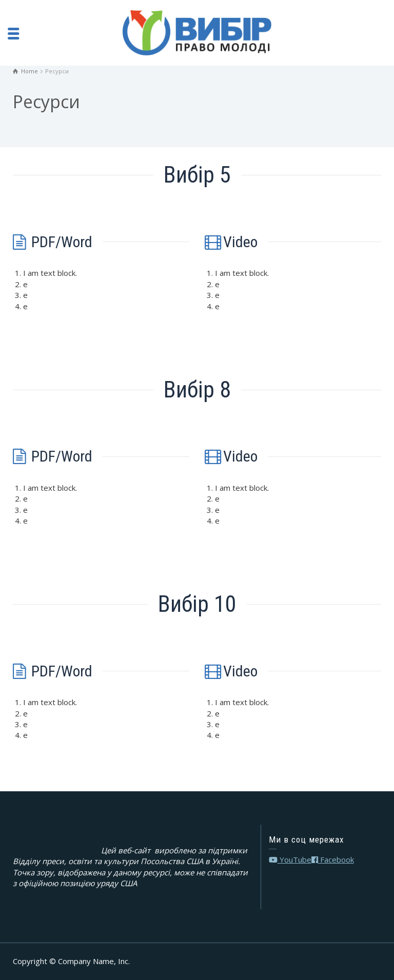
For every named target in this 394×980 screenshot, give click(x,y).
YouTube (290, 859)
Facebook (333, 859)
